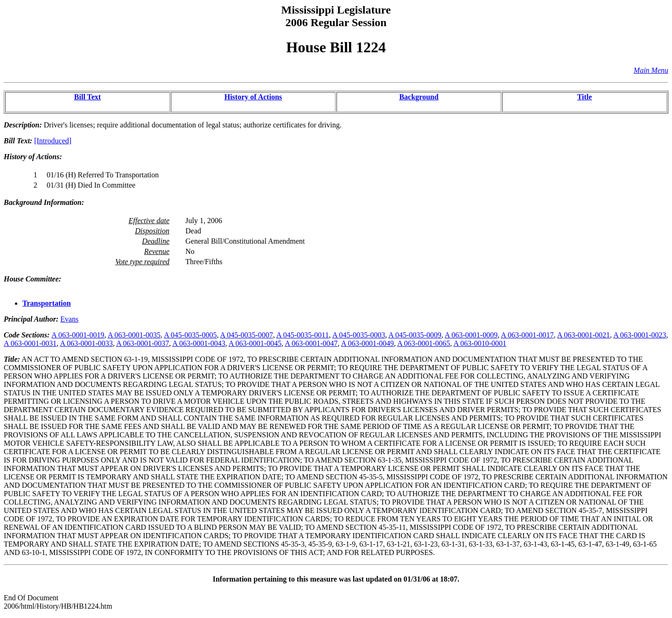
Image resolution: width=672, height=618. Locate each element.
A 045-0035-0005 (190, 335)
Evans (69, 319)
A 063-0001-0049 (367, 343)
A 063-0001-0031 (30, 343)
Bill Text (87, 97)
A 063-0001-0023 (640, 335)
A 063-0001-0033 (86, 343)
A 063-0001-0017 (527, 335)
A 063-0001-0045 (255, 343)
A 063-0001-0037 (143, 343)
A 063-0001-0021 (584, 335)
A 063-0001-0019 (78, 335)
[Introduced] (53, 141)
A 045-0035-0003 (359, 335)
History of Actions (253, 97)
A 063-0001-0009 (471, 335)
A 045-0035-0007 (247, 335)
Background (419, 97)
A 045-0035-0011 (303, 335)
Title (585, 97)
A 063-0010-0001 (480, 343)
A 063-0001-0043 (199, 343)
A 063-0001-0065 (423, 343)
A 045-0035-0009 (415, 335)
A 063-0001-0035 (134, 335)
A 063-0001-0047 (311, 343)
